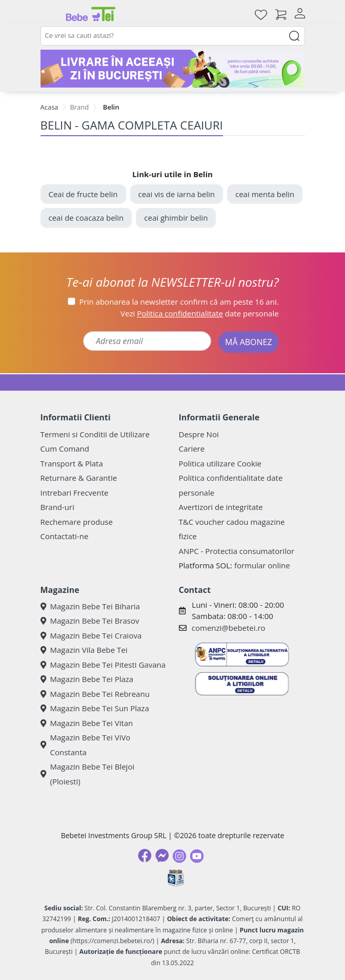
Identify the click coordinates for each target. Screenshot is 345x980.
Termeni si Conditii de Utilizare (95, 434)
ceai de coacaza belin (86, 218)
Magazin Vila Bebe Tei (84, 650)
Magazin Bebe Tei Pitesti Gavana (103, 665)
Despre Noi (199, 434)
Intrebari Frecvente (75, 493)
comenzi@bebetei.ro (229, 628)
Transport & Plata (72, 463)
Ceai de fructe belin (83, 194)
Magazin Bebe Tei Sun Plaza (95, 708)
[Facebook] (145, 856)
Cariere (192, 449)
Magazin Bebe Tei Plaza (87, 679)
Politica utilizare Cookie (220, 463)
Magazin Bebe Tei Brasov (90, 621)
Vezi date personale (200, 313)
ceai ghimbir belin (176, 218)
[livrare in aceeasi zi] (173, 69)
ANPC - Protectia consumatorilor (237, 551)
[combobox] (173, 36)
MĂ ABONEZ (249, 342)
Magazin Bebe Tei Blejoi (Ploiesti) (88, 774)
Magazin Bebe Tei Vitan (87, 723)
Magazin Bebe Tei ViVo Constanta (86, 745)
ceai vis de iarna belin (177, 194)
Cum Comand (65, 449)
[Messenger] (162, 856)
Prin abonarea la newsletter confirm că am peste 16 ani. (179, 302)
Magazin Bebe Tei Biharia (90, 606)
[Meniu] (49, 14)
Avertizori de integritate (221, 507)
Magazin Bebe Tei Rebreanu (95, 694)
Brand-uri (57, 507)
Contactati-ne (65, 536)
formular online (262, 565)
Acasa (49, 107)
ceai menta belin (265, 194)
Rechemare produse (77, 522)
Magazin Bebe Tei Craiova (91, 635)
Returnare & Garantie (79, 478)
